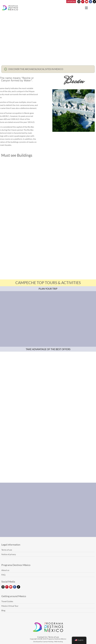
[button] (48, 70)
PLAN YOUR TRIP (48, 289)
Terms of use (54, 637)
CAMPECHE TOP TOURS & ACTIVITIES (48, 283)
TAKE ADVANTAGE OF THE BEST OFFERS (48, 349)
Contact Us (42, 637)
